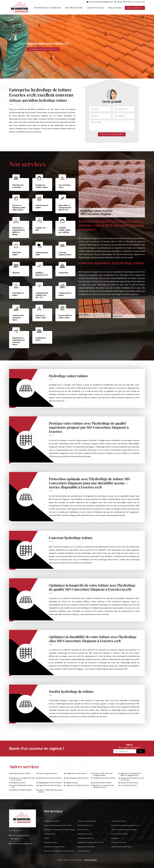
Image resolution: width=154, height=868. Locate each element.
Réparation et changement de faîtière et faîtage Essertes (131, 774)
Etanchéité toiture (50, 834)
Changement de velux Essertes (76, 773)
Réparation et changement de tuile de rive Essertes (23, 779)
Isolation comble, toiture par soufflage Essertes (103, 774)
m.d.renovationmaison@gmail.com (101, 2)
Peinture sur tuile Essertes (129, 783)
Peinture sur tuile (83, 830)
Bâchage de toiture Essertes (21, 773)
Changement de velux (85, 834)
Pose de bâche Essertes (129, 785)
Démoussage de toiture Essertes (77, 778)
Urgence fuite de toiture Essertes (50, 785)
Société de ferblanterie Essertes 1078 (22, 786)
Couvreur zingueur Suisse (120, 834)
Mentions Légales (91, 860)
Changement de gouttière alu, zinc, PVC (90, 842)
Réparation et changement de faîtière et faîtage (59, 830)
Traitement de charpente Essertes (77, 785)
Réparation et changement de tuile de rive (125, 825)
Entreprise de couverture (47, 8)
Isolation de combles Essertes (21, 790)
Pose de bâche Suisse (118, 821)
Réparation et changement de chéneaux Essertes (103, 786)
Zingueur (47, 838)
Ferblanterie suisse (84, 851)
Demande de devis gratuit (43, 49)
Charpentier (115, 838)
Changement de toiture (119, 842)
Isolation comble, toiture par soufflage (124, 830)
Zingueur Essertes (72, 783)
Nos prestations (74, 8)
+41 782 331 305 (139, 2)
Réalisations (115, 8)
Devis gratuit (135, 8)
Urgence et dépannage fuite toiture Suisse (58, 825)
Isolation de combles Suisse (87, 821)
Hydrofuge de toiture (51, 842)
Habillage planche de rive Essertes (50, 783)
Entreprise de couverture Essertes (50, 778)
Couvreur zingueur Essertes (48, 773)
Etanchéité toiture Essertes (102, 783)
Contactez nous (95, 8)
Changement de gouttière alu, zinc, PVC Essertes (132, 779)
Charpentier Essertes (18, 783)
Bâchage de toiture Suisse (86, 847)
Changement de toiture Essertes (104, 778)
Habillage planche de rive (86, 838)
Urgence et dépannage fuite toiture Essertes (50, 791)
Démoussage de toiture (85, 825)
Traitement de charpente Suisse (54, 847)
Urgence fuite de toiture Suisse (121, 847)
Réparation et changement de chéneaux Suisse (59, 851)
